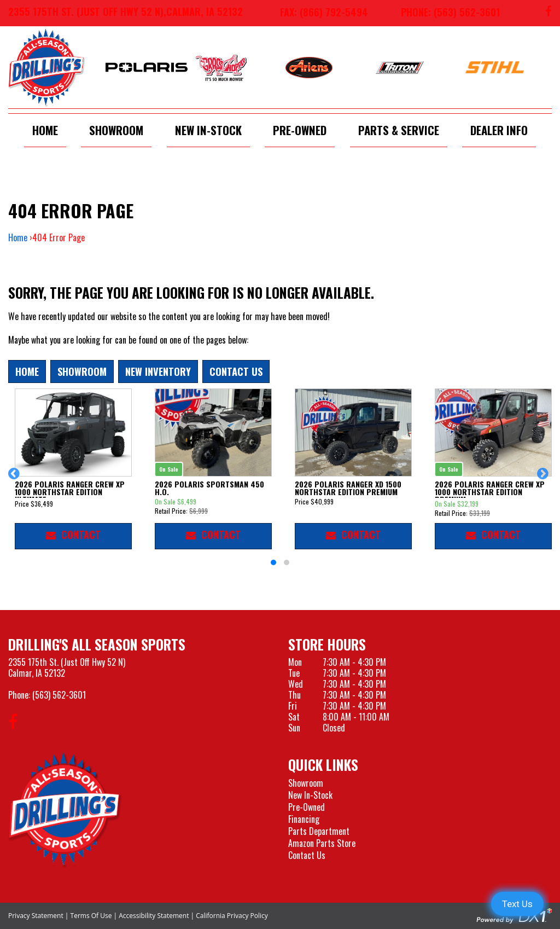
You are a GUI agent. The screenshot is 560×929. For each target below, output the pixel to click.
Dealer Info (499, 130)
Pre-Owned (300, 130)
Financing (304, 819)
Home (45, 130)
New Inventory (158, 371)
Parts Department (319, 831)
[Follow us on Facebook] (549, 13)
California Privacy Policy (232, 916)
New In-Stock (208, 130)
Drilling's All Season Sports (97, 644)
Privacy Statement (36, 916)
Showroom (116, 130)
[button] (16, 479)
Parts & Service (399, 130)
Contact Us (236, 371)
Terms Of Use (91, 916)
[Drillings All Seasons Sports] (65, 810)
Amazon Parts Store (322, 843)
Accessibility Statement (154, 916)
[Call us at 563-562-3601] (442, 13)
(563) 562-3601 (59, 695)
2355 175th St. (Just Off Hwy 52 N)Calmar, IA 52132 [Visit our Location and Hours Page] (67, 667)
